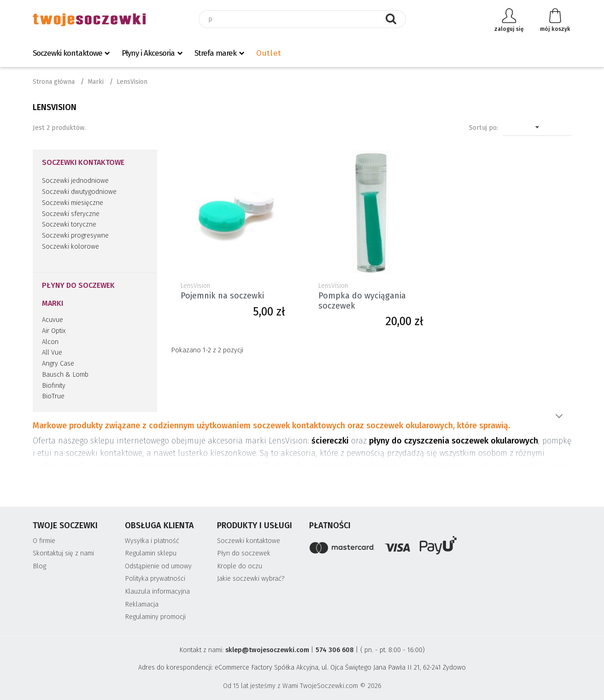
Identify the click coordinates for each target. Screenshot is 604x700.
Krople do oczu (240, 566)
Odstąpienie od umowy (158, 566)
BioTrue (53, 396)
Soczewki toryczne (69, 225)
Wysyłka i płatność (152, 541)
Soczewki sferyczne (71, 214)
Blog (39, 566)
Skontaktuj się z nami (63, 553)
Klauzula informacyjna (157, 592)
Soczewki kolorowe (70, 247)
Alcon (50, 342)
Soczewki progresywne (75, 236)
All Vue (52, 353)
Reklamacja (142, 604)
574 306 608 (335, 650)
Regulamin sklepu (151, 553)
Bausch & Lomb (65, 375)
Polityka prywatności (155, 579)
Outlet (269, 53)
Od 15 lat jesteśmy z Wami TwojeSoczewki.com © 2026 (302, 686)
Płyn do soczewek (244, 553)
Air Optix (54, 331)
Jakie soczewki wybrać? (251, 579)
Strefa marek (215, 53)
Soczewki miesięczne (73, 203)
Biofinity (54, 386)
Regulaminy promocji (155, 617)
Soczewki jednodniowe (75, 181)
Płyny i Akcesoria (148, 53)
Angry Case (58, 364)
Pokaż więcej (559, 416)
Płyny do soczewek (78, 285)
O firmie (44, 541)
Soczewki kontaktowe (67, 53)
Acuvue (53, 320)
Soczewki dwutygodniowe (79, 192)
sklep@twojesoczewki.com (267, 650)
